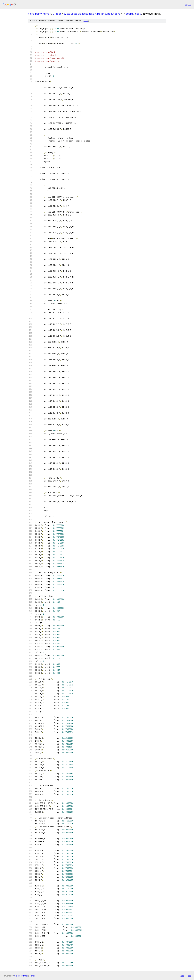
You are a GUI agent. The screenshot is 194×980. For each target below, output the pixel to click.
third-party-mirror (39, 14)
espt (138, 14)
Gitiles (17, 976)
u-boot (57, 14)
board (129, 14)
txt (182, 976)
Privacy (25, 976)
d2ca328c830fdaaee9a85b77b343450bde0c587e (92, 14)
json (189, 976)
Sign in (188, 4)
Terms (32, 976)
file (86, 21)
